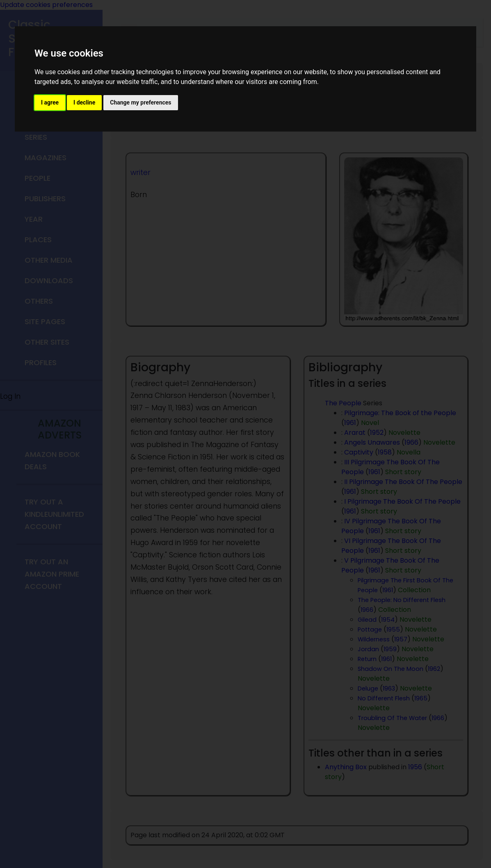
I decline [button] (84, 102)
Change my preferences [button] (140, 102)
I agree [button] (50, 102)
